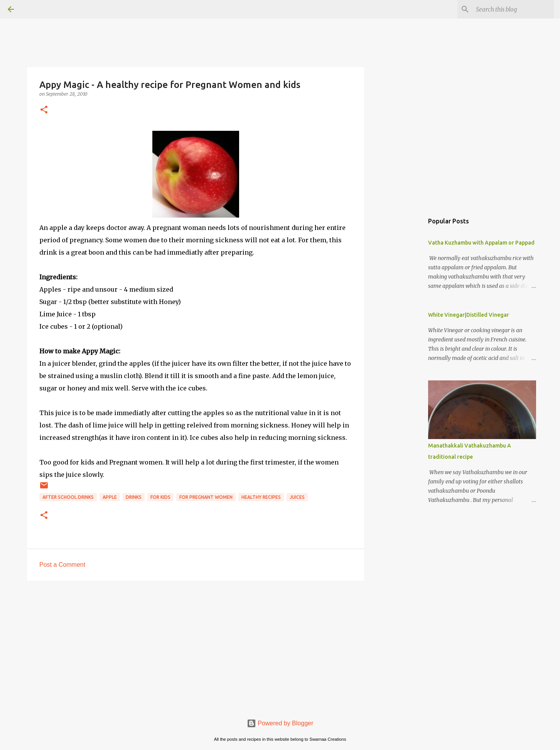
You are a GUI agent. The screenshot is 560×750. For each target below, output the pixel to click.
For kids (160, 497)
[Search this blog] (513, 9)
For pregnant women (206, 497)
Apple (110, 497)
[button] (44, 110)
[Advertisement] (196, 646)
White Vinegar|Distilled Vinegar (469, 315)
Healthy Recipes (261, 497)
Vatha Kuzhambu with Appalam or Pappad (481, 243)
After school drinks (68, 497)
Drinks (134, 497)
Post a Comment (62, 565)
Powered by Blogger (280, 723)
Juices (297, 497)
